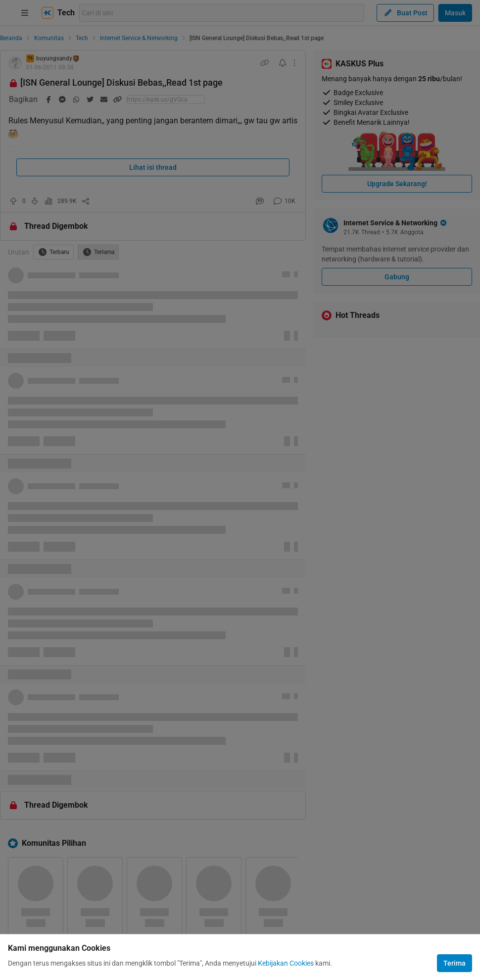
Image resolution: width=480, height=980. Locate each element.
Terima (455, 963)
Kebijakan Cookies (286, 963)
